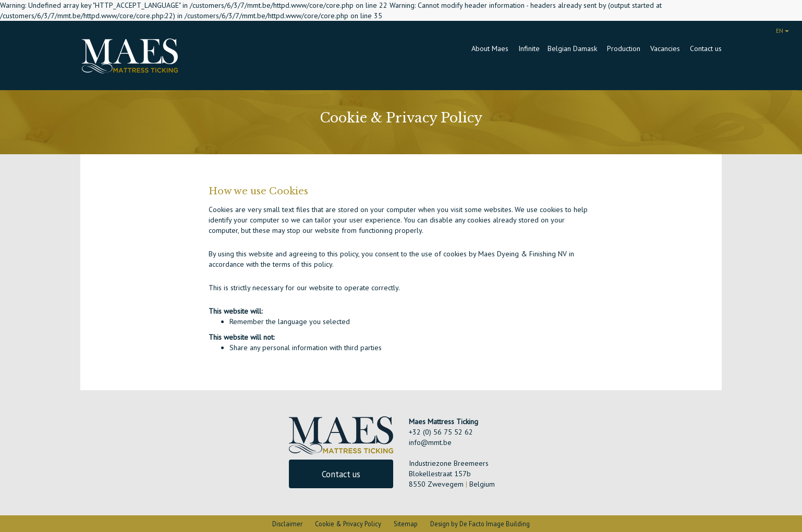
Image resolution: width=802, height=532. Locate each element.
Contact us (706, 48)
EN (782, 30)
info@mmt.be (430, 442)
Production (625, 48)
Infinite (529, 48)
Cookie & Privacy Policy (348, 524)
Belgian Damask (573, 48)
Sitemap (406, 524)
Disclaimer (287, 524)
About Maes (491, 48)
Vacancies (666, 48)
